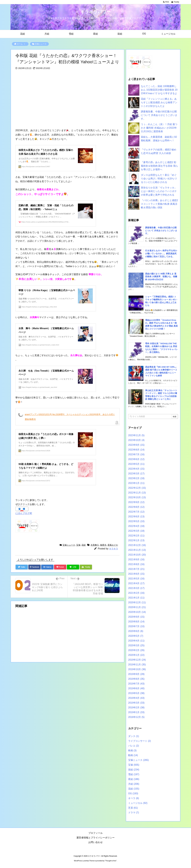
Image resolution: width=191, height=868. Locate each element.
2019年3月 (136, 703)
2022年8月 (136, 507)
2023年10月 (136, 440)
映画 (132, 750)
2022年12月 (137, 488)
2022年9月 (136, 502)
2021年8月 (136, 564)
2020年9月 (136, 617)
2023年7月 (136, 454)
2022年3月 (136, 531)
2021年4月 (136, 583)
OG (133, 793)
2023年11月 (136, 435)
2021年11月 (137, 550)
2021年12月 (137, 545)
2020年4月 (136, 641)
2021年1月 (136, 598)
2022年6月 (136, 517)
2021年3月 (136, 588)
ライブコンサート (140, 741)
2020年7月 (136, 626)
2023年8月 (136, 450)
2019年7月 (136, 684)
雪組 (134, 774)
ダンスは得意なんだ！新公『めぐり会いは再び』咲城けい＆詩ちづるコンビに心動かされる (159, 179)
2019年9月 (136, 674)
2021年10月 (137, 555)
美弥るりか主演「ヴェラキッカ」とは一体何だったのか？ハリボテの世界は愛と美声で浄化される (159, 191)
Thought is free (111, 861)
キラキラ (114, 549)
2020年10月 (137, 612)
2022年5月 (136, 521)
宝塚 (78, 545)
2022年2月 (136, 536)
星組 (134, 779)
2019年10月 (137, 669)
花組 (84, 545)
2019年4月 (136, 698)
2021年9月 (136, 559)
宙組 (134, 770)
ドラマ (134, 813)
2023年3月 (136, 474)
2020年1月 (136, 655)
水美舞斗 (95, 545)
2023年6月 (136, 459)
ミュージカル (138, 803)
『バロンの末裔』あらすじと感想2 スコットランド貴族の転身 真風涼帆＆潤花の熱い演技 (159, 204)
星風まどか (113, 545)
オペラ (134, 798)
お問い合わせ (95, 842)
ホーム (20, 44)
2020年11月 (137, 607)
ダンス (134, 736)
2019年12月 (137, 660)
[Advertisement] (67, 99)
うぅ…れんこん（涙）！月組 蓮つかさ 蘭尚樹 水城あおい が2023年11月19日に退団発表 (159, 128)
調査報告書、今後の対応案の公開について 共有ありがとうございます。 (159, 115)
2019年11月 (137, 665)
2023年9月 (136, 445)
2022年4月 (136, 526)
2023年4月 (136, 469)
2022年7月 (136, 512)
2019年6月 (136, 688)
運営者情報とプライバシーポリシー (95, 838)
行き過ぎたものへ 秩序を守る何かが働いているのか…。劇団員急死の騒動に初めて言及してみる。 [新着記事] (161, 253)
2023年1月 (136, 483)
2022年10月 (137, 497)
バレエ (134, 746)
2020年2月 (136, 650)
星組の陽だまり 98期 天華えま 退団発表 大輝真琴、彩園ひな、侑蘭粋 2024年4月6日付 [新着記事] (161, 277)
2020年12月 (137, 602)
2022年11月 (137, 493)
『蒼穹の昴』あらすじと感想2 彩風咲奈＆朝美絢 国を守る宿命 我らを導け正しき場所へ (159, 166)
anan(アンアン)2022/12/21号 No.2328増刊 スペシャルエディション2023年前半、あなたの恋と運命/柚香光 (70, 417)
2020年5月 (136, 636)
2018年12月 (136, 717)
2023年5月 (136, 464)
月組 (134, 784)
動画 (133, 755)
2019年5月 (136, 693)
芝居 (133, 808)
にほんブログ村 (24, 513)
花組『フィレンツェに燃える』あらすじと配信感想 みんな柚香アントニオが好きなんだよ (159, 102)
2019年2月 (136, 708)
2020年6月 (136, 631)
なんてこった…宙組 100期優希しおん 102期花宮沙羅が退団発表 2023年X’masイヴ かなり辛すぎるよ (159, 90)
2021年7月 (136, 569)
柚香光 (103, 545)
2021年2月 (136, 593)
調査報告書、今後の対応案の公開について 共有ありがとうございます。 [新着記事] (161, 230)
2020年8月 (136, 622)
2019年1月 (136, 712)
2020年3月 (136, 645)
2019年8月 (136, 679)
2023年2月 (136, 478)
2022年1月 (136, 540)
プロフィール (95, 833)
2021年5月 (136, 579)
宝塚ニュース (41, 44)
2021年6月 (136, 574)
